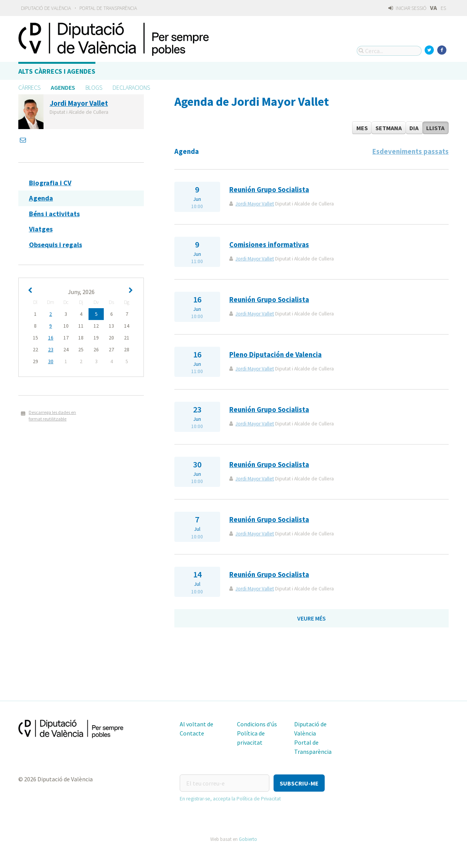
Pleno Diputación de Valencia (275, 355)
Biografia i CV (50, 183)
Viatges (41, 229)
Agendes (63, 87)
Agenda (41, 198)
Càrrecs (29, 87)
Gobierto (248, 839)
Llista (435, 128)
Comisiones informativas (269, 245)
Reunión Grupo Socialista (269, 190)
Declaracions (131, 87)
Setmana (389, 128)
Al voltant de (196, 724)
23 (51, 350)
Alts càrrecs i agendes (57, 71)
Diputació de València (46, 8)
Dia (414, 128)
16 (51, 338)
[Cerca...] (389, 51)
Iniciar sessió (407, 8)
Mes (362, 128)
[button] (299, 783)
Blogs (94, 87)
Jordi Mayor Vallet (255, 204)
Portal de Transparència (108, 8)
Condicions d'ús (257, 724)
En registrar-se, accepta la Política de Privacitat (230, 799)
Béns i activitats (54, 214)
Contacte (192, 733)
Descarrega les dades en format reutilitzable (52, 415)
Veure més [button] (312, 618)
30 (51, 361)
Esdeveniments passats (411, 151)
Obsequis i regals (56, 245)
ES (443, 8)
